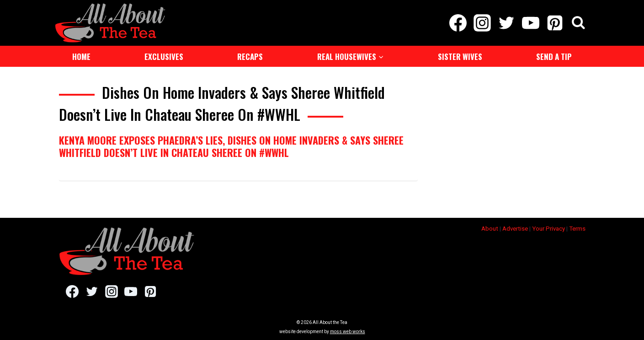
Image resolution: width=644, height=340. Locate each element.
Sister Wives (460, 57)
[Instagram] (482, 23)
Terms (577, 229)
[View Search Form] (578, 23)
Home (81, 57)
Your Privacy (548, 229)
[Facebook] (458, 23)
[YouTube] (531, 23)
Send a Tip (554, 57)
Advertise (515, 229)
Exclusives (164, 57)
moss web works (348, 332)
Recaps (250, 57)
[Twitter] (506, 23)
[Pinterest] (555, 23)
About (490, 229)
